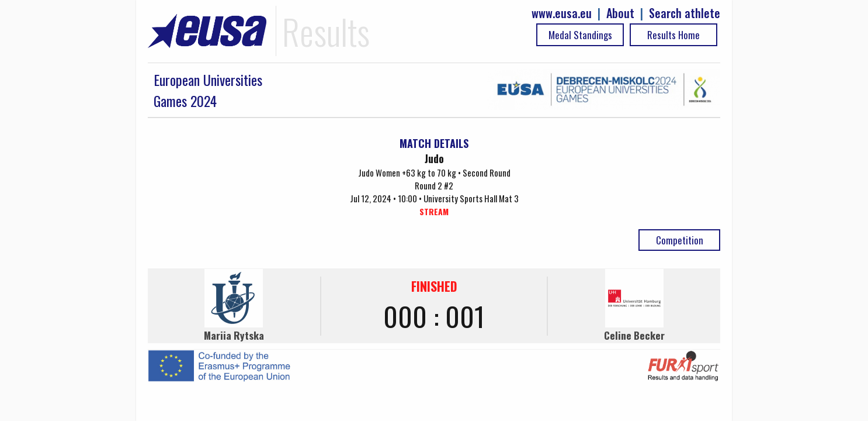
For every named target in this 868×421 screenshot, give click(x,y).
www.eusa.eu (562, 13)
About (620, 13)
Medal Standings (580, 35)
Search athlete (685, 13)
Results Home (673, 35)
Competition (680, 240)
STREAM (434, 211)
